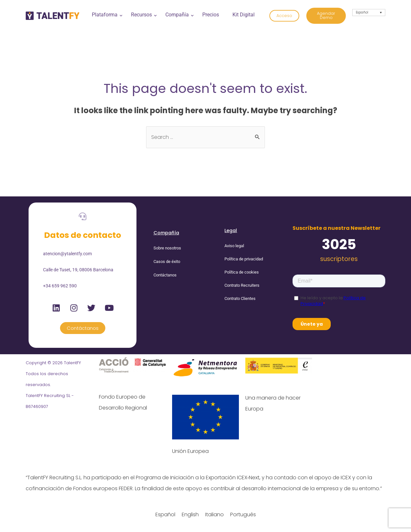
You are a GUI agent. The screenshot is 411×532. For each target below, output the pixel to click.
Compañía (179, 15)
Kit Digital (244, 15)
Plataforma (106, 15)
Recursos (143, 15)
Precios (211, 15)
